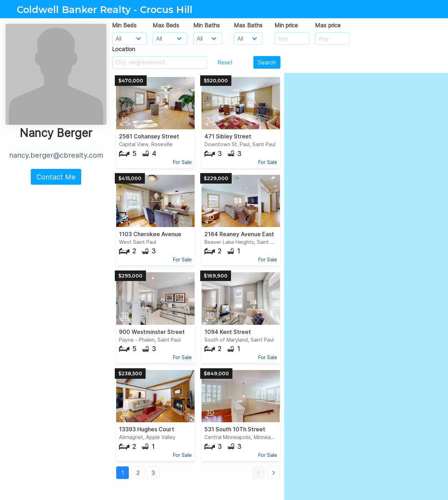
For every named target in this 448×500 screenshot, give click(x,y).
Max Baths (248, 25)
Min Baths (206, 25)
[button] (258, 473)
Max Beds (166, 25)
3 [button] (153, 473)
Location (124, 49)
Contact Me (56, 177)
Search (267, 62)
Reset (225, 62)
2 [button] (138, 473)
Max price (328, 25)
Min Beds (124, 25)
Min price (286, 25)
